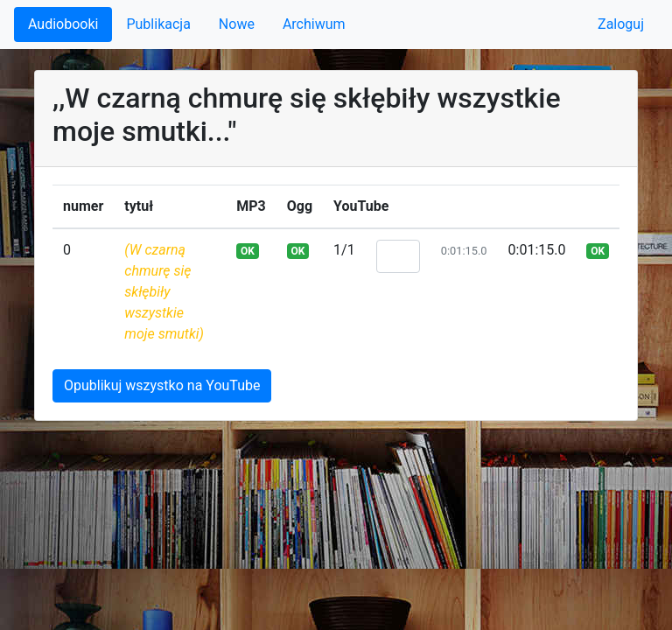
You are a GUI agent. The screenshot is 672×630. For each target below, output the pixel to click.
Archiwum (314, 24)
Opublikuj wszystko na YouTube (162, 385)
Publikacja (158, 24)
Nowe (237, 24)
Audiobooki (63, 24)
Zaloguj (621, 24)
